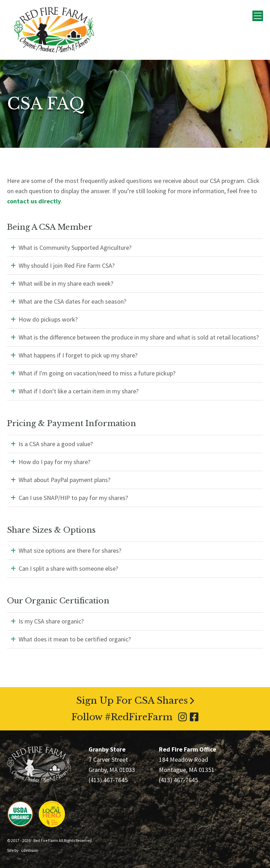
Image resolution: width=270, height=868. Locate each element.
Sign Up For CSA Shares (132, 701)
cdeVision (30, 850)
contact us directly (34, 201)
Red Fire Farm (54, 30)
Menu (258, 16)
